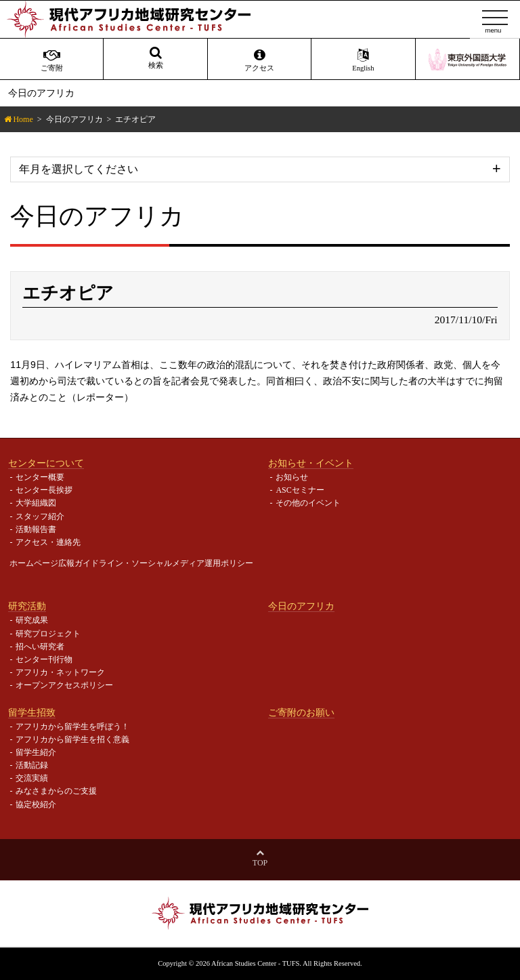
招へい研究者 (40, 647)
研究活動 (27, 606)
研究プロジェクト (48, 634)
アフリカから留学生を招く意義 (72, 739)
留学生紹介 (36, 752)
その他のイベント (308, 503)
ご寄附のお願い (301, 712)
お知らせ (292, 477)
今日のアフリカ (74, 119)
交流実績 (32, 778)
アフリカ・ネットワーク (60, 672)
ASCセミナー (300, 490)
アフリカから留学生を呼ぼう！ (72, 727)
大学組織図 (36, 503)
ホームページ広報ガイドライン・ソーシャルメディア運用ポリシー (131, 563)
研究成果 (32, 620)
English (363, 60)
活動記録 (32, 765)
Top (260, 863)
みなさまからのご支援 (56, 791)
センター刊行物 (44, 659)
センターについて (46, 463)
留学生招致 (32, 712)
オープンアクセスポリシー (64, 685)
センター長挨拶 (44, 490)
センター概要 (40, 477)
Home (23, 119)
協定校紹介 (36, 804)
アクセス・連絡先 (48, 542)
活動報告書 (36, 529)
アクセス (259, 60)
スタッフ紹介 (40, 516)
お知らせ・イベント (311, 463)
